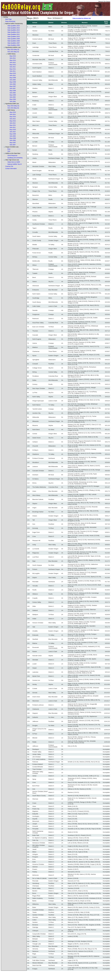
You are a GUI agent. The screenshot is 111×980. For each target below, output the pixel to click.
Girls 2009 (13, 80)
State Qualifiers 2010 (14, 37)
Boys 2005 (13, 95)
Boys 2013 (13, 60)
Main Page (8, 19)
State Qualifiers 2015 (14, 26)
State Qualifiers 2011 (14, 34)
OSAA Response (12, 156)
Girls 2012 (13, 67)
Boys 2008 (13, 82)
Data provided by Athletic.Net (82, 18)
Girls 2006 (13, 93)
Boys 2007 (13, 86)
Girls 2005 (13, 97)
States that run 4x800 (14, 162)
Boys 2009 (13, 78)
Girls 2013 (13, 63)
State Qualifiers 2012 (14, 32)
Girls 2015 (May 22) (13, 52)
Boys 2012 (13, 65)
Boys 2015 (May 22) (13, 50)
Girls (9, 151)
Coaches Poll (9, 166)
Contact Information (11, 169)
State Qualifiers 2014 (14, 28)
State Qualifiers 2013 (14, 30)
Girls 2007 (13, 88)
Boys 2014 (13, 56)
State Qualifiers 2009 (14, 39)
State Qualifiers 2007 (14, 43)
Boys (9, 149)
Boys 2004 (13, 99)
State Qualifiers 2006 (14, 45)
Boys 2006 (13, 91)
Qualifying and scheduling (15, 158)
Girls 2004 (13, 101)
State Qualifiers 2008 (14, 41)
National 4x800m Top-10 (15, 164)
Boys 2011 (13, 69)
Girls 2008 (13, 84)
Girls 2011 (13, 71)
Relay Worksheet (10, 21)
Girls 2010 (13, 76)
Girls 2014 (13, 58)
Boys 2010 (13, 73)
